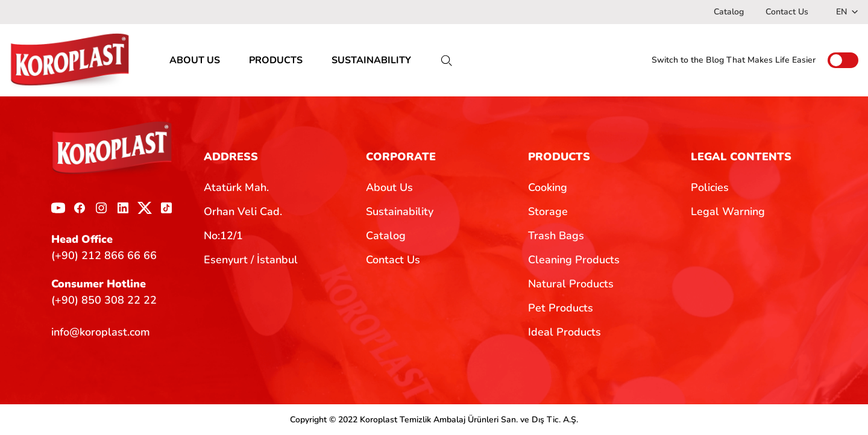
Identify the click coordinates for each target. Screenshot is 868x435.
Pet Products (561, 308)
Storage (548, 211)
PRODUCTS (276, 60)
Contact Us (787, 12)
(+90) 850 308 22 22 (104, 300)
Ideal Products (565, 332)
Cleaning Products (574, 260)
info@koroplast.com (101, 332)
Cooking (548, 187)
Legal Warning (728, 211)
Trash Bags (556, 236)
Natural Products (571, 284)
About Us (389, 187)
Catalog (729, 12)
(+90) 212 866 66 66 (104, 255)
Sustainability (400, 211)
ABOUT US (195, 60)
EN (847, 12)
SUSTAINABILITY (371, 60)
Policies (710, 187)
